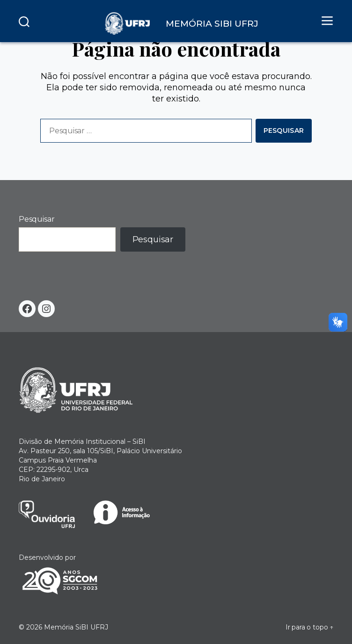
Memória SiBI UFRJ (76, 627)
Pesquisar (37, 219)
